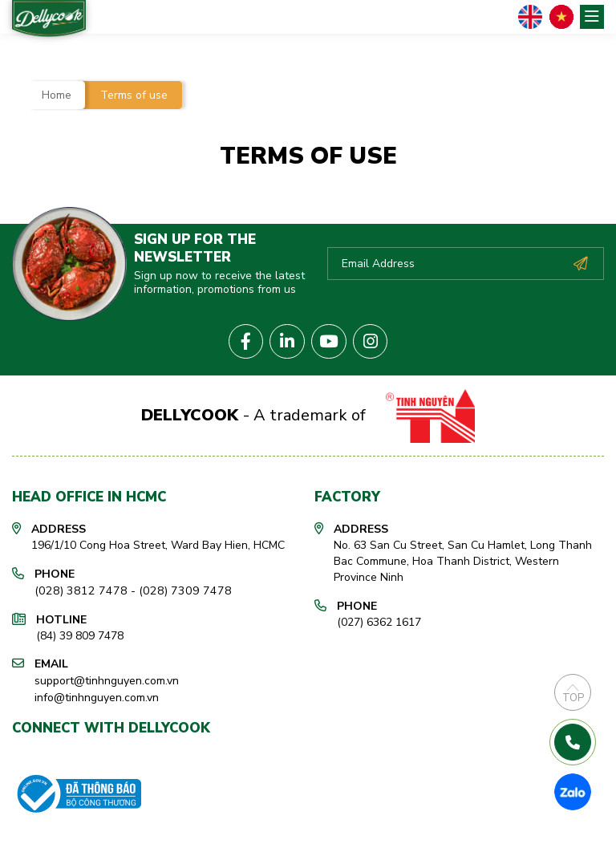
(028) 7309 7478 (172, 587)
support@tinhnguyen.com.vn (107, 676)
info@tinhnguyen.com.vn (97, 692)
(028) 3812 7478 (77, 587)
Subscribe (580, 262)
